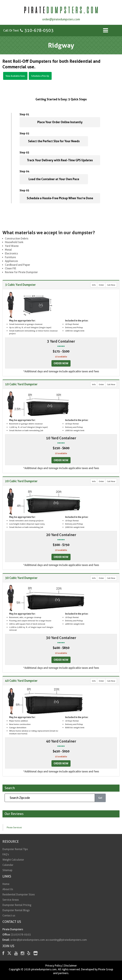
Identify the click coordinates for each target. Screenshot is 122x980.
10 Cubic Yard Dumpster (21, 384)
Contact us (9, 916)
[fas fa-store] (36, 954)
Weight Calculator (13, 860)
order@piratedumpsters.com (61, 19)
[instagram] (22, 954)
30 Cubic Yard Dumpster (21, 578)
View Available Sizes (15, 76)
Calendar (8, 865)
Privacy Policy (54, 966)
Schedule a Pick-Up (40, 76)
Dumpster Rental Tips (15, 849)
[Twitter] (9, 954)
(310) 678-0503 (21, 935)
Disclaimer (70, 966)
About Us (8, 889)
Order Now (61, 363)
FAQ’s (6, 854)
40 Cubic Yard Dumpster (21, 681)
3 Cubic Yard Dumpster (20, 285)
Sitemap (7, 870)
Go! (100, 798)
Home (6, 884)
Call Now (111, 285)
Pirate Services (14, 827)
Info (94, 285)
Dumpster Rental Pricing (17, 905)
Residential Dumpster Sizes (19, 895)
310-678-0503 (39, 30)
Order (101, 285)
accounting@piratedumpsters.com (66, 940)
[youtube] (16, 954)
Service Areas (11, 900)
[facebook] (3, 954)
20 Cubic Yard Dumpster (21, 481)
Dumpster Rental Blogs (16, 910)
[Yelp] (29, 954)
